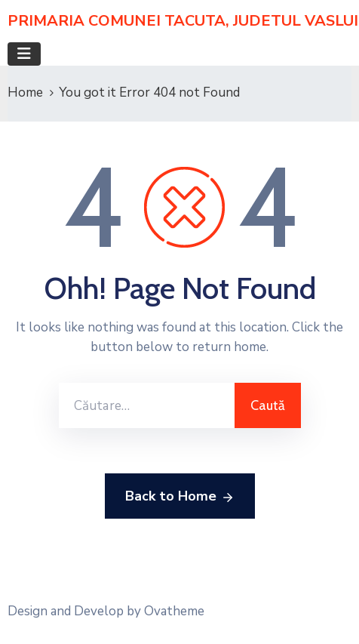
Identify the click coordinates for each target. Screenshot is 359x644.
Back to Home (180, 497)
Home (25, 92)
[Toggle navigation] (24, 54)
